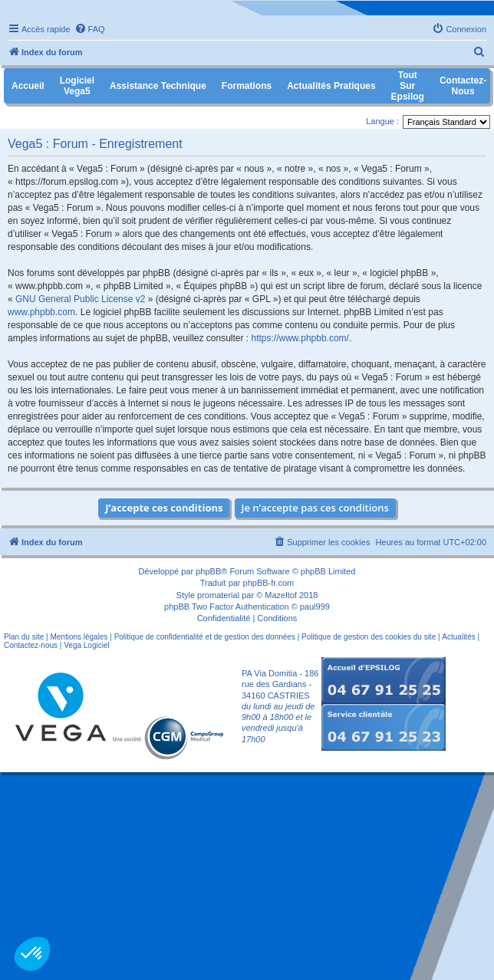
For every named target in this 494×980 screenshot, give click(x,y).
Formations (247, 86)
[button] (32, 954)
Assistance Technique (158, 86)
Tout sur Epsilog (408, 86)
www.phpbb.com (41, 312)
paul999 (315, 607)
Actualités (458, 637)
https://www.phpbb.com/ (300, 338)
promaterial (218, 595)
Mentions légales (79, 637)
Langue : (382, 121)
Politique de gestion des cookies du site (369, 637)
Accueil (28, 86)
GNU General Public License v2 (80, 299)
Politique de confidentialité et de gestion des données (205, 637)
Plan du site (24, 637)
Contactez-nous (31, 645)
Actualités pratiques (331, 86)
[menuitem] (90, 29)
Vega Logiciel (87, 645)
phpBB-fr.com (269, 583)
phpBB (208, 571)
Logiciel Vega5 (77, 86)
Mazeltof (281, 595)
